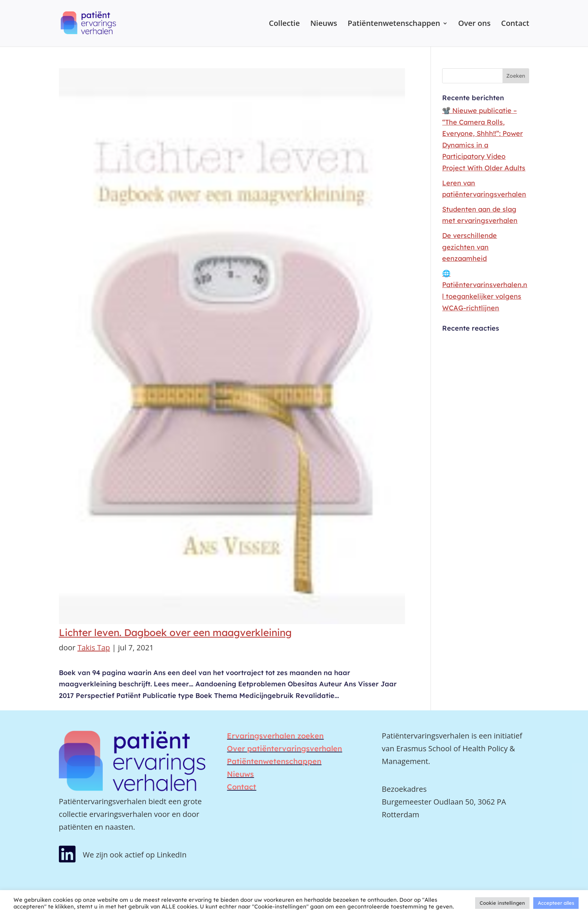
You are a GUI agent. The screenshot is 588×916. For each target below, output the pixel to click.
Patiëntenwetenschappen (394, 24)
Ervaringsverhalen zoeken (275, 736)
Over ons (474, 24)
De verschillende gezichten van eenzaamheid (469, 247)
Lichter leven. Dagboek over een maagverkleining (175, 632)
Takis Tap (94, 648)
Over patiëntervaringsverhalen (284, 748)
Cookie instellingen (502, 903)
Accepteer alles (556, 903)
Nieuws (324, 24)
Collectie (284, 24)
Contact (515, 24)
